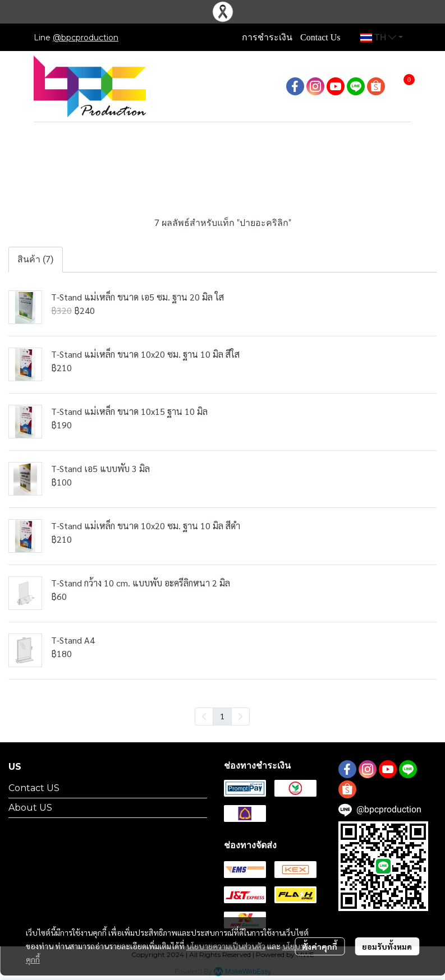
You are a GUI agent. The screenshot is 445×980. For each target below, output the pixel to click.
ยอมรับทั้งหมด (387, 946)
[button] (382, 38)
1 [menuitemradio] (222, 716)
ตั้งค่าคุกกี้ (320, 946)
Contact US (34, 788)
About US (30, 808)
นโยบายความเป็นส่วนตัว (226, 946)
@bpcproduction (86, 38)
